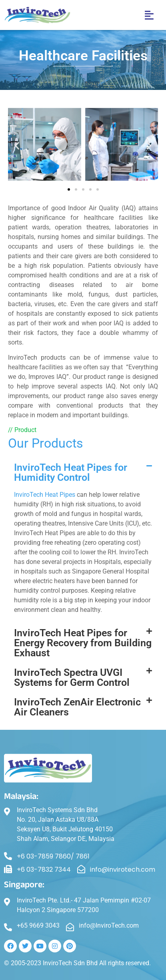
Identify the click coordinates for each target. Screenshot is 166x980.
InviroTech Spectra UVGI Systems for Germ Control (72, 677)
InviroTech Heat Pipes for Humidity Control (71, 472)
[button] (149, 15)
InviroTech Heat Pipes (45, 495)
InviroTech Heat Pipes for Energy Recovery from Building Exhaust (83, 643)
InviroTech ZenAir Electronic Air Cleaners (77, 707)
